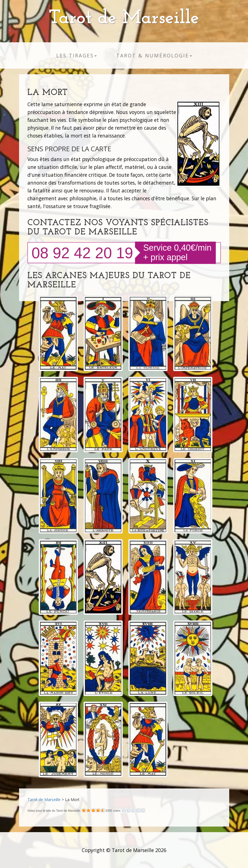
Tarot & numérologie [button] (154, 55)
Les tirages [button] (77, 55)
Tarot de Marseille (124, 18)
